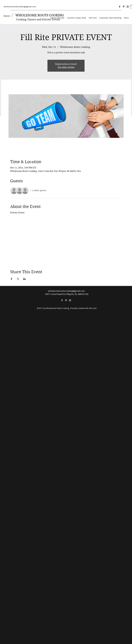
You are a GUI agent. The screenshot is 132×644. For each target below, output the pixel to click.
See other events (66, 67)
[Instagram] (128, 7)
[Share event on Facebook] (11, 279)
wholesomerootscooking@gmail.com (20, 7)
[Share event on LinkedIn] (24, 279)
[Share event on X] (18, 279)
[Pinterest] (124, 7)
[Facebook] (120, 7)
